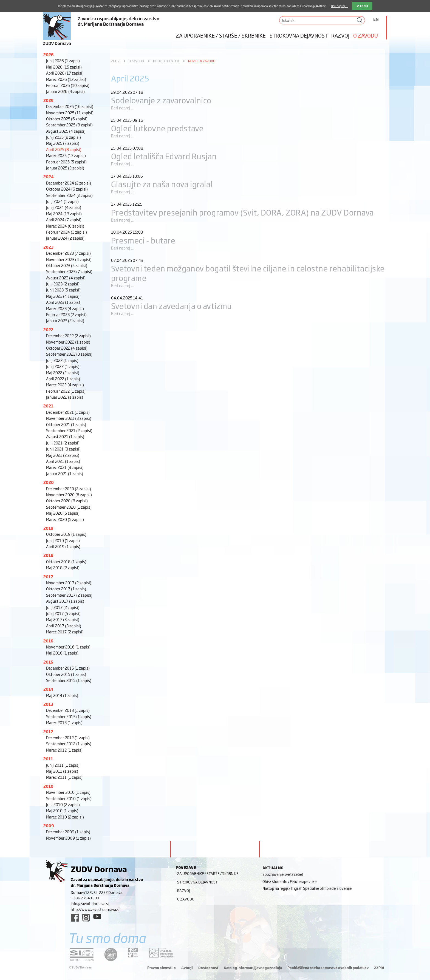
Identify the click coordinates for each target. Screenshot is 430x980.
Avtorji (187, 968)
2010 (48, 786)
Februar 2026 (68, 85)
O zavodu (366, 35)
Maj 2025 (63, 143)
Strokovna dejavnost (299, 35)
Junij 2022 (63, 366)
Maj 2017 (63, 619)
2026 (49, 54)
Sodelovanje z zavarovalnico (161, 100)
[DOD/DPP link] (133, 953)
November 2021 (69, 418)
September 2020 (69, 507)
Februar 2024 (67, 232)
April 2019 (63, 546)
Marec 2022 (65, 385)
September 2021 (69, 430)
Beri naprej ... (123, 108)
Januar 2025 (65, 168)
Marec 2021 (65, 467)
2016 (48, 641)
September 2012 (69, 744)
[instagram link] (86, 918)
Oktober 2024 (67, 189)
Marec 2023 (65, 308)
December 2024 (69, 183)
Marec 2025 (66, 155)
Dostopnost (208, 968)
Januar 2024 (65, 238)
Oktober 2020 (67, 501)
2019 (48, 528)
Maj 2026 (64, 67)
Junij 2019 (63, 540)
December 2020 (69, 488)
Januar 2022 (65, 397)
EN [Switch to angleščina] (376, 19)
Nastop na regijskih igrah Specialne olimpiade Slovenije (307, 888)
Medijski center (166, 61)
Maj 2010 (62, 810)
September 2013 (69, 716)
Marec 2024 (65, 226)
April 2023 (63, 302)
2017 (48, 577)
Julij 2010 (63, 804)
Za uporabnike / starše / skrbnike (221, 35)
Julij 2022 (62, 360)
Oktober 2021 (66, 424)
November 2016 (68, 647)
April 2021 (63, 461)
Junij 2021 (63, 449)
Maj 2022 (63, 373)
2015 (48, 662)
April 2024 (64, 219)
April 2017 (64, 626)
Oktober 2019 (66, 534)
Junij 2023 (63, 290)
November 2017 (69, 583)
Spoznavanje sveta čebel (283, 874)
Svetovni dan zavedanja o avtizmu (172, 306)
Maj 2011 (62, 771)
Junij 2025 (63, 137)
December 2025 (70, 106)
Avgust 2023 (66, 278)
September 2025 (69, 125)
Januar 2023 (65, 320)
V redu (362, 6)
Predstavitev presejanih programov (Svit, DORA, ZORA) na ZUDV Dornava (242, 212)
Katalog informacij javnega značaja (253, 968)
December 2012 (68, 737)
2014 (48, 689)
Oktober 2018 (66, 561)
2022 (48, 329)
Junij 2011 (63, 765)
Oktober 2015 (66, 674)
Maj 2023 (63, 296)
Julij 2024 (62, 201)
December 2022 (68, 335)
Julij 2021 (63, 443)
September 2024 (69, 195)
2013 (48, 704)
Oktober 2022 (67, 348)
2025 (48, 100)
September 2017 (69, 595)
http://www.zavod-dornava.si (95, 909)
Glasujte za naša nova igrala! (162, 184)
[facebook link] (75, 918)
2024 (49, 176)
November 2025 (70, 113)
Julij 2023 (63, 284)
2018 (48, 555)
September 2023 (69, 271)
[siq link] (82, 954)
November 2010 (68, 792)
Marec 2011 (64, 777)
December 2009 (68, 832)
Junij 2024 (64, 207)
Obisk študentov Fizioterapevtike (290, 881)
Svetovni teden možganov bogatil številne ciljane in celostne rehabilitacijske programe (248, 273)
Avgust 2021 (65, 436)
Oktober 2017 (66, 589)
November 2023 (69, 259)
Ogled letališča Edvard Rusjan (164, 156)
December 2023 (68, 253)
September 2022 (69, 354)
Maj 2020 (63, 513)
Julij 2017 (63, 607)
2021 (48, 406)
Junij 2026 (63, 60)
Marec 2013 (64, 722)
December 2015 (68, 668)
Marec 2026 (66, 79)
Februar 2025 (66, 162)
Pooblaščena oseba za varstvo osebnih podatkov (328, 968)
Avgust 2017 (65, 601)
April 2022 (63, 379)
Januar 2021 (65, 473)
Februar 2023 (66, 314)
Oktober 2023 (67, 265)
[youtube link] (97, 916)
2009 (49, 825)
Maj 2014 (62, 695)
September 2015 (69, 680)
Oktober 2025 (67, 119)
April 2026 (65, 73)
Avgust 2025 (66, 131)
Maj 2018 (63, 567)
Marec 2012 (64, 750)
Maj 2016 (62, 653)
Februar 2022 (66, 391)
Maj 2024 (64, 213)
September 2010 (69, 798)
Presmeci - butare (143, 240)
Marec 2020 (65, 519)
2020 (49, 482)
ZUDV (115, 61)
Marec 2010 (65, 817)
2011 (48, 759)
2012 (48, 731)
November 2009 (68, 838)
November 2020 (69, 495)
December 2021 (68, 412)
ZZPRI (379, 968)
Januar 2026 (65, 91)
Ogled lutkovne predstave (157, 128)
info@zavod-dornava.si (90, 903)
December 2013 (68, 710)
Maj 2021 (63, 455)
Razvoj (340, 35)
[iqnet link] (111, 954)
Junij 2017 (63, 613)
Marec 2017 (65, 632)
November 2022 (68, 342)
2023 (48, 247)
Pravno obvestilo (162, 968)
